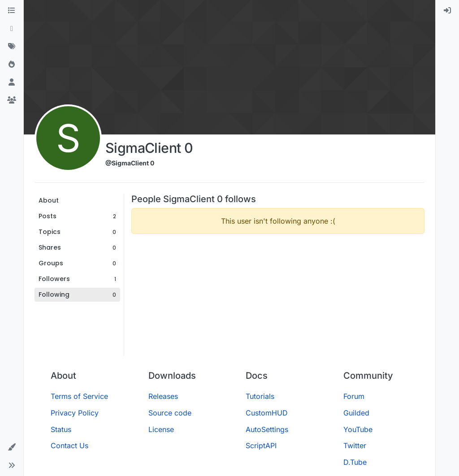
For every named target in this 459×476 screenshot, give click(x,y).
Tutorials (260, 396)
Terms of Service (79, 396)
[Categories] (12, 11)
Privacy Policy (75, 413)
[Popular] (12, 65)
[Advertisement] (278, 304)
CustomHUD (267, 413)
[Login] (447, 11)
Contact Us (69, 446)
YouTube (358, 429)
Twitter (355, 446)
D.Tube (355, 462)
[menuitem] (447, 11)
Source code (170, 413)
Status (61, 429)
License (161, 429)
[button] (12, 447)
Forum (354, 396)
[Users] (12, 82)
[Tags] (12, 47)
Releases (163, 396)
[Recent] (12, 29)
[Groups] (12, 100)
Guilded (356, 413)
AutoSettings (267, 429)
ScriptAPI (261, 446)
